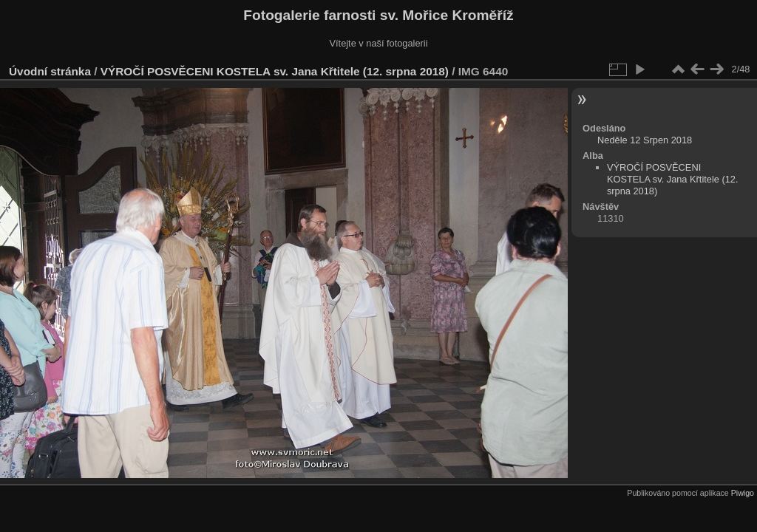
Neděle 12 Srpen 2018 (645, 140)
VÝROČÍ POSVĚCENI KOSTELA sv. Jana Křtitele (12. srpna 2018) (275, 71)
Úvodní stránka (50, 71)
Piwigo (743, 493)
